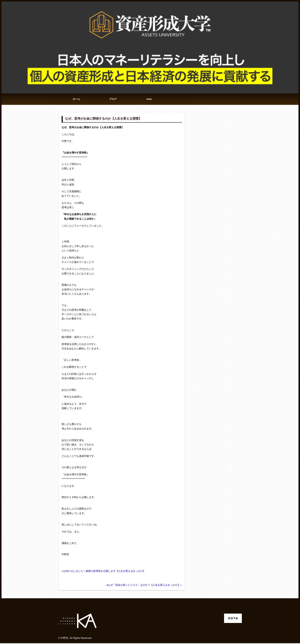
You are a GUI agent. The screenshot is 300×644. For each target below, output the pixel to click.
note (149, 99)
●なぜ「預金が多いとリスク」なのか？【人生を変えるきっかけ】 (143, 586)
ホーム (76, 99)
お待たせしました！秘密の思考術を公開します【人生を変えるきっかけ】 (104, 572)
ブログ (113, 99)
